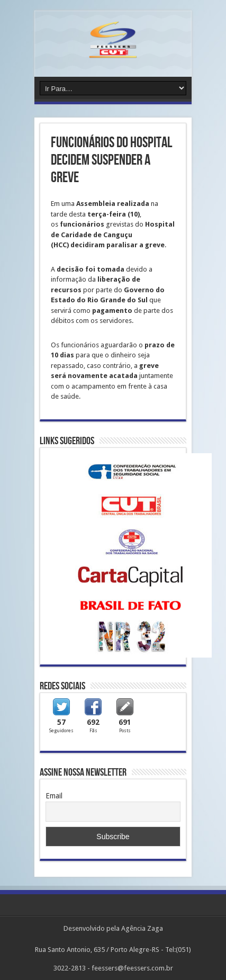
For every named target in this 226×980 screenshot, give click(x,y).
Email (54, 796)
